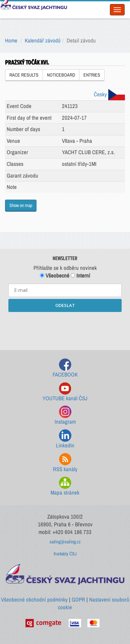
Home (11, 40)
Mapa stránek (65, 486)
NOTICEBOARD (61, 75)
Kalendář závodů (43, 40)
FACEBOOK (65, 368)
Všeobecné (55, 276)
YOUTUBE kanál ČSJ (65, 392)
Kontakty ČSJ (65, 554)
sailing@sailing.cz (65, 542)
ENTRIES (92, 75)
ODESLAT (65, 305)
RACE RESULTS (24, 75)
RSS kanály (65, 463)
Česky (109, 94)
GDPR (78, 600)
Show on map (21, 205)
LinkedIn (65, 439)
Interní (80, 276)
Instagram (65, 415)
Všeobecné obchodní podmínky (34, 600)
